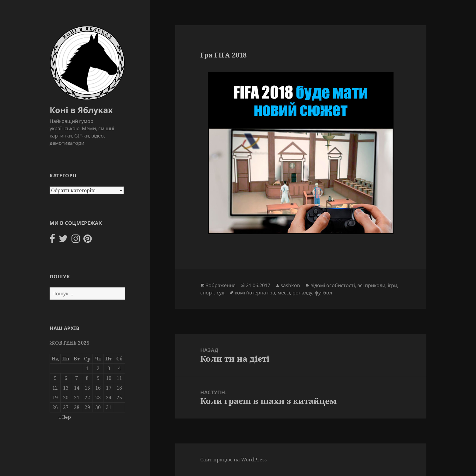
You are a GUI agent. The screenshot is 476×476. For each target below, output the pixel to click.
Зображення (221, 285)
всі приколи (371, 285)
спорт (207, 293)
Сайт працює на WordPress (233, 460)
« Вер (65, 417)
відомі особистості (333, 285)
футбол (323, 293)
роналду (302, 293)
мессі (284, 293)
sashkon (290, 285)
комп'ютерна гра (255, 293)
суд (220, 293)
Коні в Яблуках (81, 110)
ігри (392, 285)
